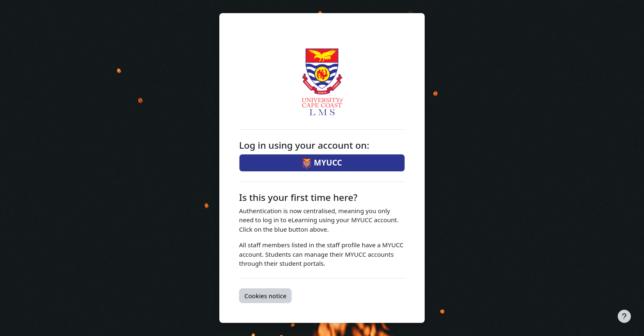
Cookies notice (265, 296)
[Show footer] (624, 316)
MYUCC (322, 163)
